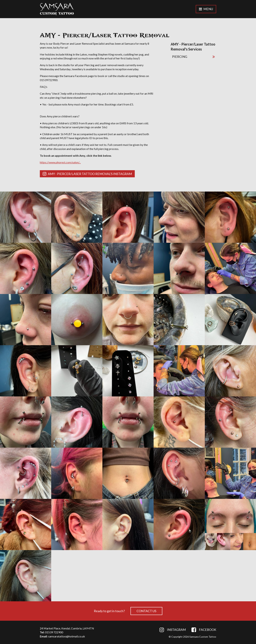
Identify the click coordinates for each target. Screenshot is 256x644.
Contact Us (146, 611)
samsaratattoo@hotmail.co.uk (67, 636)
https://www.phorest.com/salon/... (60, 162)
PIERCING (193, 57)
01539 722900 (54, 632)
